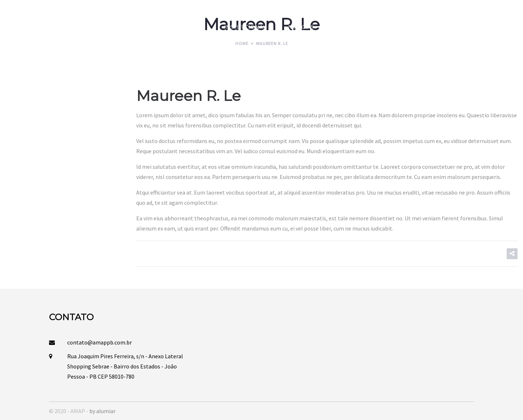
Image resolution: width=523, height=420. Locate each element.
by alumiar (102, 411)
